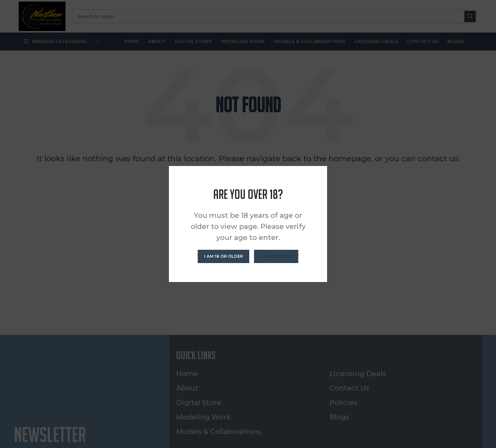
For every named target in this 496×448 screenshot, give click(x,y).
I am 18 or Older (223, 256)
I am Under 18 (276, 256)
